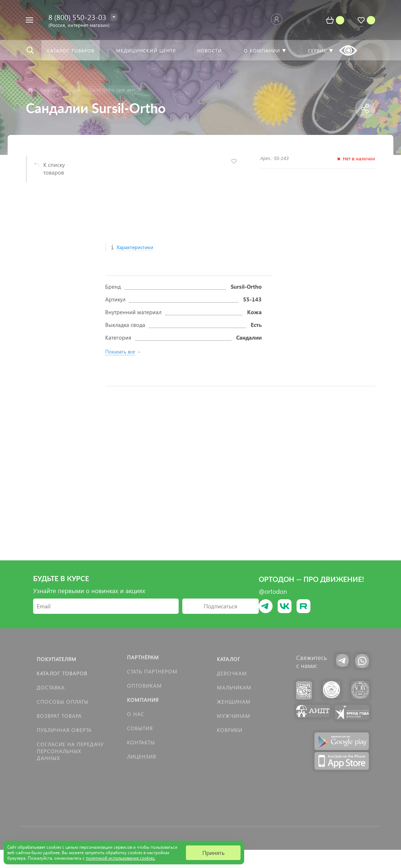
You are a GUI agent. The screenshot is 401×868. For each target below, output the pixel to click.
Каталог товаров (62, 673)
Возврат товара (59, 716)
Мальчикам (234, 687)
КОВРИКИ (230, 730)
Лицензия (142, 757)
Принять (213, 853)
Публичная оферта (64, 730)
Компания (143, 700)
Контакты (141, 742)
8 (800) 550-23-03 (77, 17)
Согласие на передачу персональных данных (70, 751)
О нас (136, 714)
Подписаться (221, 606)
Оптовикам (144, 686)
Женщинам (234, 702)
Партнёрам (143, 657)
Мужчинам (234, 716)
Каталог (229, 659)
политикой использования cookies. (121, 858)
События (140, 728)
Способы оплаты (63, 702)
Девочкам (232, 673)
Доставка (51, 687)
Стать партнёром (152, 671)
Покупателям (57, 659)
